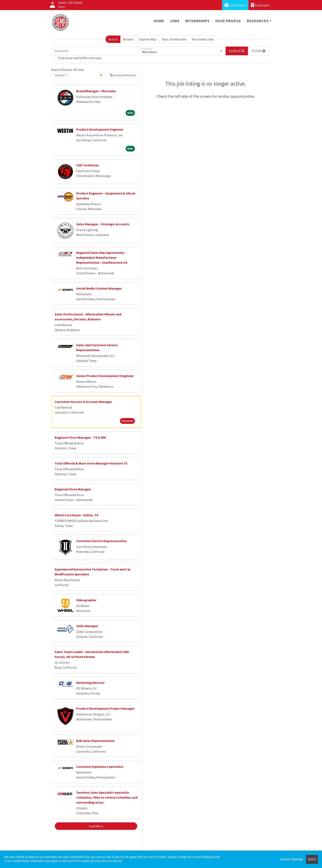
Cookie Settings (291, 859)
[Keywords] (96, 51)
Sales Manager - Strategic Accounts (103, 224)
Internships (197, 21)
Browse (128, 39)
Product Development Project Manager (105, 708)
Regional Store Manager (73, 489)
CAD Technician (87, 165)
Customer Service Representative (101, 541)
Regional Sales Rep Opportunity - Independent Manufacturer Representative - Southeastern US (102, 258)
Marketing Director (90, 683)
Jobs (175, 21)
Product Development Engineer (100, 129)
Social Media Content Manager (99, 288)
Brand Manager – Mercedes (96, 91)
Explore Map (148, 39)
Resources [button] (258, 21)
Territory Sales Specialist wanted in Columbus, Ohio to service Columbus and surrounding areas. (107, 797)
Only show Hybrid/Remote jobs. (80, 58)
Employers (260, 5)
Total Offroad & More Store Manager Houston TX (91, 463)
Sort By (59, 75)
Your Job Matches (174, 39)
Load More (96, 826)
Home (159, 21)
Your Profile (228, 21)
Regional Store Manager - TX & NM (80, 437)
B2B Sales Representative (95, 741)
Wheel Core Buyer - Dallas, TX (76, 515)
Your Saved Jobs (203, 39)
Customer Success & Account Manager (83, 402)
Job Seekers (235, 5)
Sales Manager (87, 626)
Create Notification (123, 75)
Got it (312, 859)
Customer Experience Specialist (100, 767)
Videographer (86, 600)
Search (113, 39)
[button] (259, 51)
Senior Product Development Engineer (105, 376)
